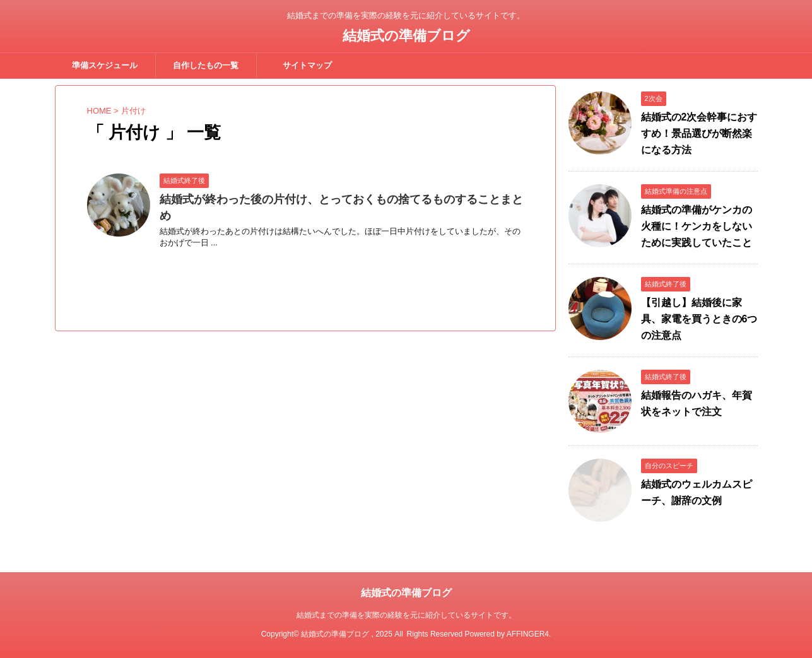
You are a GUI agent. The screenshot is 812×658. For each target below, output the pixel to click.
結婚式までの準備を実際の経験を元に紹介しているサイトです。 (406, 615)
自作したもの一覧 (206, 65)
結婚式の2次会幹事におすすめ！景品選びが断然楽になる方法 (699, 133)
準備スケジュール (105, 65)
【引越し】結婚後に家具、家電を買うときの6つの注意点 (699, 319)
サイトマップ (307, 65)
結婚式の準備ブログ (406, 36)
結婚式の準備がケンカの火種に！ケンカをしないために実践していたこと (697, 226)
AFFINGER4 (528, 634)
